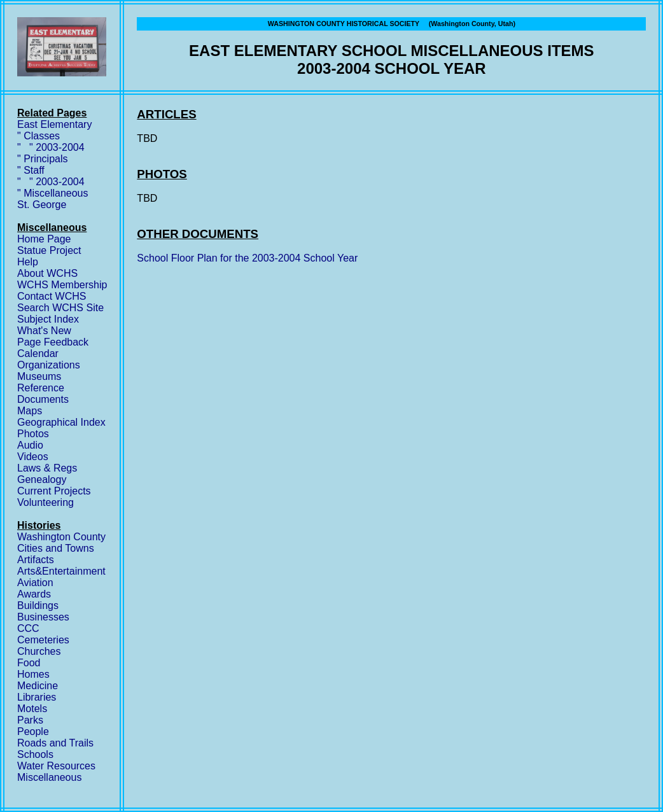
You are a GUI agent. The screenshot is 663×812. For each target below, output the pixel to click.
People (33, 731)
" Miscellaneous (53, 193)
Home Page (44, 239)
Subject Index (48, 319)
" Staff (31, 170)
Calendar (38, 353)
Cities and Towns (56, 548)
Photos (33, 434)
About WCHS (47, 273)
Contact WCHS (52, 296)
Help (28, 262)
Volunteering (45, 502)
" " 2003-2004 (51, 147)
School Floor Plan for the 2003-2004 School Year (247, 258)
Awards (34, 594)
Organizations (49, 365)
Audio (30, 445)
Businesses (43, 617)
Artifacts (36, 560)
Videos (33, 457)
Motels (32, 709)
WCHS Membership (62, 285)
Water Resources (56, 766)
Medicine (38, 686)
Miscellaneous (49, 777)
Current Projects (54, 491)
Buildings (38, 605)
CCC (28, 628)
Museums (39, 376)
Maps (30, 411)
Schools (35, 754)
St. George (42, 205)
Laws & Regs (47, 468)
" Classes (38, 136)
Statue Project (49, 250)
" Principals (42, 159)
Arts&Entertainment (61, 571)
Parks (30, 720)
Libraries (37, 697)
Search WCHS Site (60, 308)
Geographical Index (61, 422)
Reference (41, 388)
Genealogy (42, 479)
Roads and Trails (55, 743)
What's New (44, 331)
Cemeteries (43, 640)
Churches (39, 651)
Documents (43, 399)
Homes (33, 674)
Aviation (35, 583)
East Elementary (54, 124)
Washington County (61, 537)
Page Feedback (53, 342)
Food (29, 663)
